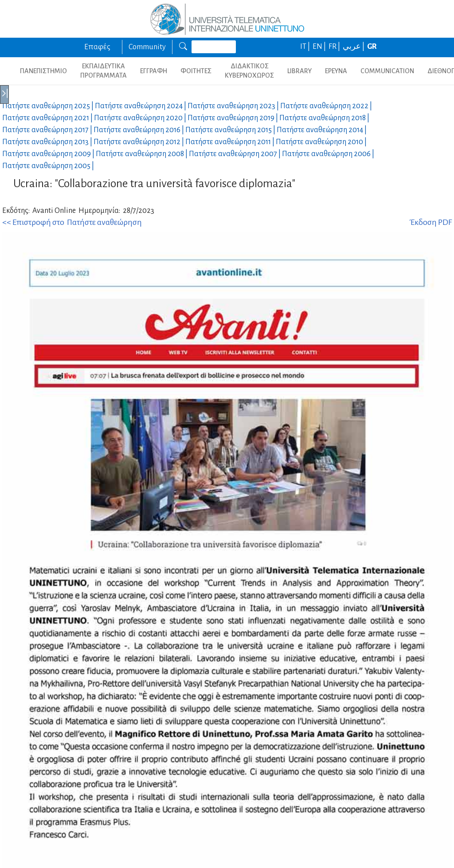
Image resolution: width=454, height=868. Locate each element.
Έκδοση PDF (431, 222)
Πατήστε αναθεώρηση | (49, 106)
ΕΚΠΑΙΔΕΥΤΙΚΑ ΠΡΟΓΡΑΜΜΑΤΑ (104, 71)
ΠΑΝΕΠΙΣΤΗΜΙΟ (43, 71)
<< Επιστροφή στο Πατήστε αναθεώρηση (72, 222)
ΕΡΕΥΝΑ (336, 71)
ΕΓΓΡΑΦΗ (154, 71)
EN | (320, 47)
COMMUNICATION (387, 71)
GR (372, 47)
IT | (306, 47)
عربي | (354, 47)
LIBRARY (299, 71)
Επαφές (97, 47)
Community (147, 47)
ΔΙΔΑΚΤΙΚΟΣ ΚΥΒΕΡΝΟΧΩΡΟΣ (249, 71)
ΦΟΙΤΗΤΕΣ (196, 71)
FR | (335, 47)
